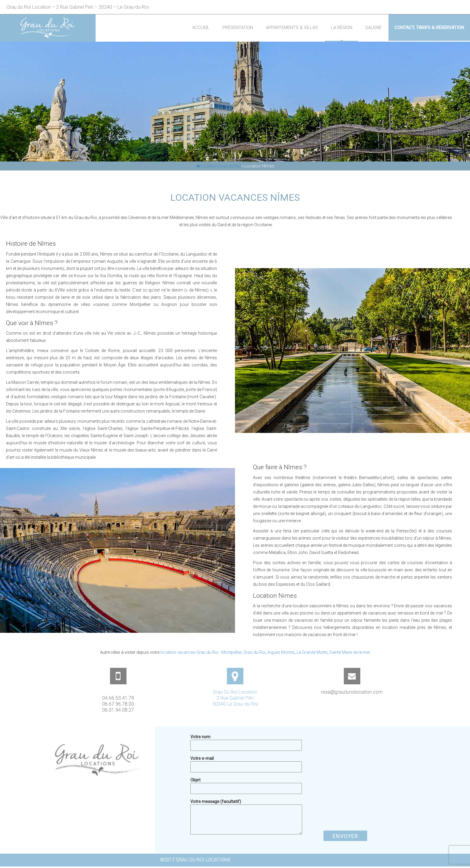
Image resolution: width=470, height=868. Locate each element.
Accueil (201, 28)
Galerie (373, 28)
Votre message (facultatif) (246, 804)
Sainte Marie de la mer (350, 652)
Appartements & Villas (292, 28)
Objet (246, 784)
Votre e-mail (246, 763)
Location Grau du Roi (218, 166)
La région (342, 28)
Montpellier (231, 652)
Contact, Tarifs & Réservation (429, 28)
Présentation (238, 28)
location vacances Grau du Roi (189, 652)
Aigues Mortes (281, 652)
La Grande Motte (312, 652)
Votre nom (246, 741)
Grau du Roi (254, 652)
